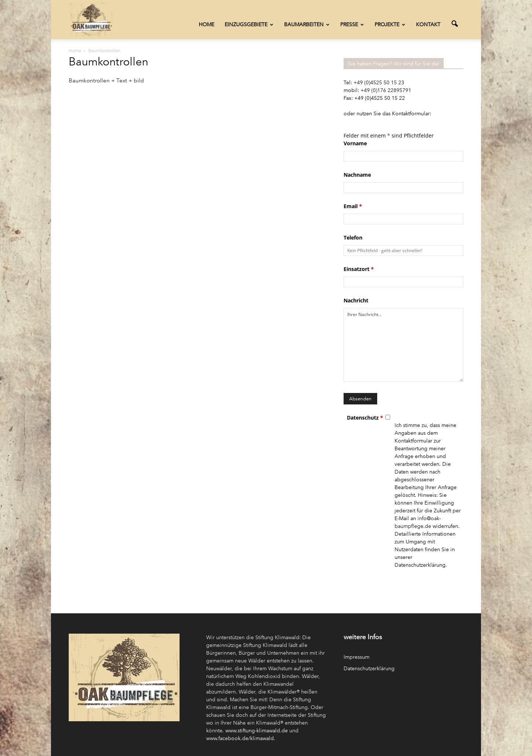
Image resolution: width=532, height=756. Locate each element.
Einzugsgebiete (249, 25)
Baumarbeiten (307, 25)
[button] (454, 24)
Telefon (353, 238)
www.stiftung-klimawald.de (257, 731)
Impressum (357, 657)
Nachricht (356, 300)
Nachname (357, 175)
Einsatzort (359, 269)
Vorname (355, 143)
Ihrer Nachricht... (403, 345)
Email (353, 206)
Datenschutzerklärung (369, 669)
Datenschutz (365, 418)
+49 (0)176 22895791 (386, 90)
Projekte (390, 25)
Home (207, 25)
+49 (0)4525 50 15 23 (379, 83)
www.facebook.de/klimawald (240, 738)
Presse (352, 25)
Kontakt (428, 25)
